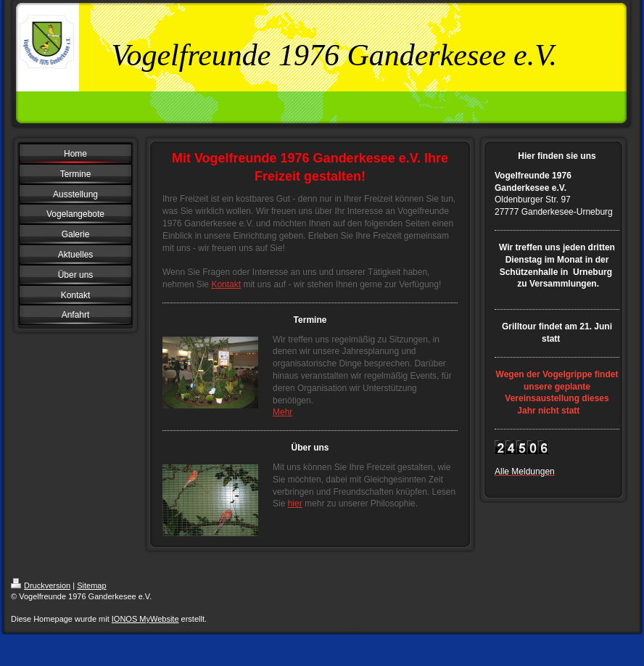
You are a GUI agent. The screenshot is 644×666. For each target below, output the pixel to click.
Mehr (282, 412)
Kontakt (226, 284)
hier (295, 503)
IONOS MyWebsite (145, 619)
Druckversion (41, 585)
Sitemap (91, 585)
